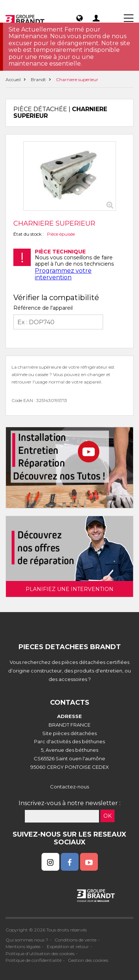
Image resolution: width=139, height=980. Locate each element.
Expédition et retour (68, 946)
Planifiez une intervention (69, 589)
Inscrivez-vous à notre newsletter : (69, 803)
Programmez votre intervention (63, 274)
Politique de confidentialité (34, 960)
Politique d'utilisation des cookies (40, 954)
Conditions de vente (75, 940)
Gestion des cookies (88, 960)
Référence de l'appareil (43, 308)
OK (107, 816)
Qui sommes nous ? (27, 940)
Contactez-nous (69, 787)
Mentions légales (23, 946)
